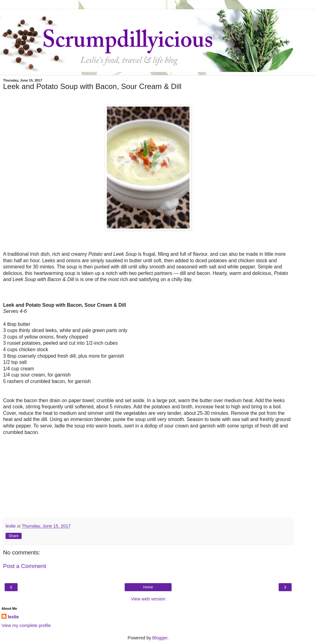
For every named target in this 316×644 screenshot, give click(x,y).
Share (14, 536)
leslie (13, 617)
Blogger (160, 638)
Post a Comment (25, 566)
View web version (148, 599)
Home (148, 587)
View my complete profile (26, 625)
